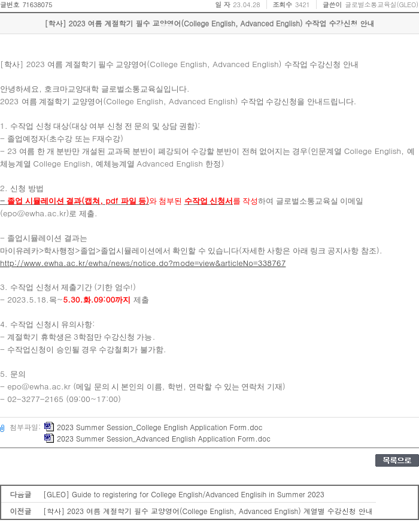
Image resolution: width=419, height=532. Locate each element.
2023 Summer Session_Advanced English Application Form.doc (157, 438)
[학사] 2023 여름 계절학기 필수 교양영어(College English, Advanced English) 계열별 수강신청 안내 (208, 511)
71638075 (37, 4)
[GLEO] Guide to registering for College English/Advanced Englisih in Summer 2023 (184, 494)
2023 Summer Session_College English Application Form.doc (153, 427)
